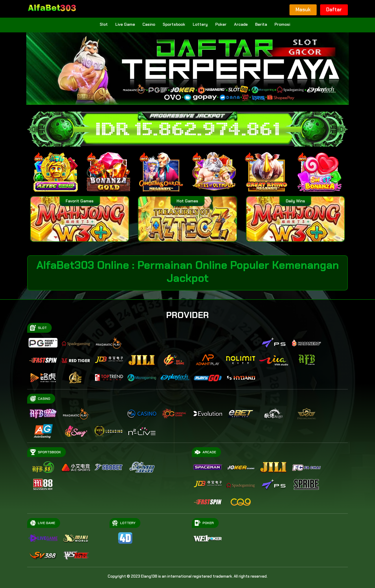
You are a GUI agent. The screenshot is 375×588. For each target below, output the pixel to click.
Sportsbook (174, 24)
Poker (221, 24)
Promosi (282, 24)
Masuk (303, 10)
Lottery (200, 24)
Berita (261, 24)
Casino (149, 24)
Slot (104, 24)
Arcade (241, 24)
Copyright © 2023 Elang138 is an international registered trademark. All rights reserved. (188, 576)
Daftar (334, 10)
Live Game (125, 24)
